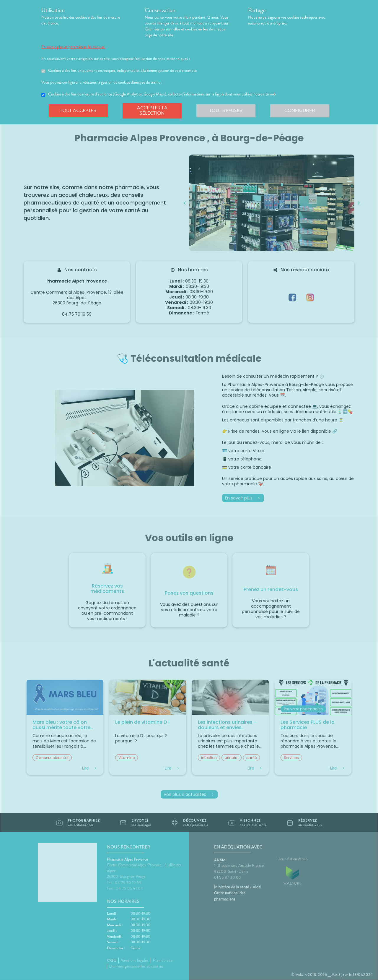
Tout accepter (78, 111)
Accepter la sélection (152, 111)
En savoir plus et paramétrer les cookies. (73, 47)
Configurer (300, 111)
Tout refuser (226, 111)
